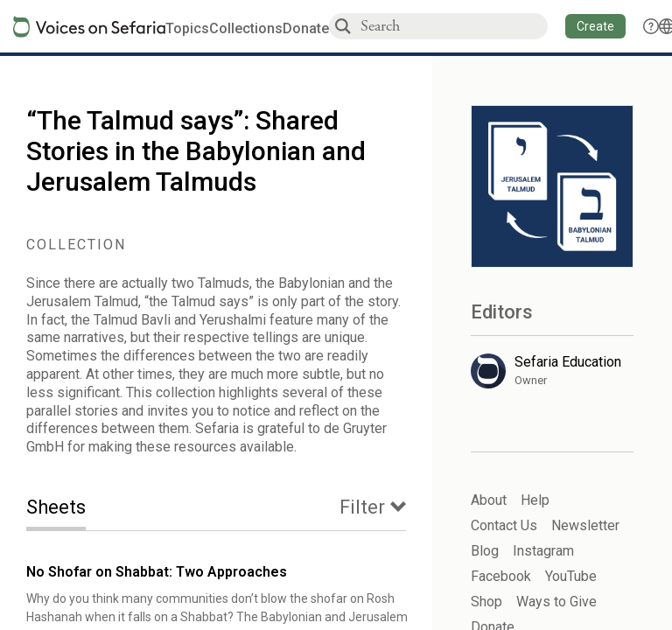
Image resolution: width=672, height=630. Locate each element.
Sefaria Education (568, 362)
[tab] (69, 509)
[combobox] (453, 26)
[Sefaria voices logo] (89, 27)
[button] (595, 26)
